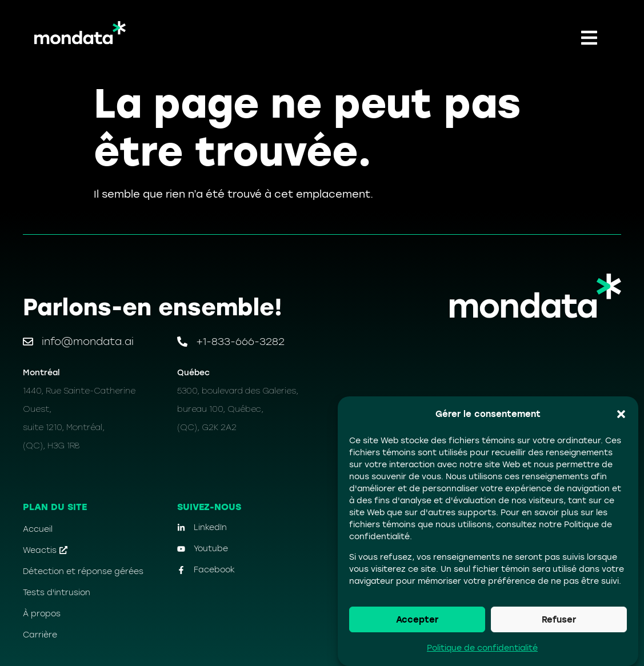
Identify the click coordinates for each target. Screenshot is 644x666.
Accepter (417, 620)
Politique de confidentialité (482, 648)
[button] (621, 414)
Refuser (559, 620)
